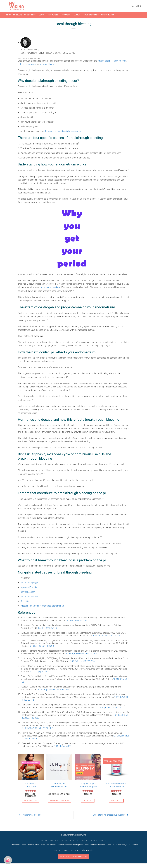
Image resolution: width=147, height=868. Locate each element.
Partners (55, 840)
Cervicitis (25, 601)
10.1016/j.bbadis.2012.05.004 (106, 636)
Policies (93, 840)
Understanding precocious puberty (111, 815)
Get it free (88, 801)
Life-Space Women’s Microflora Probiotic (116, 785)
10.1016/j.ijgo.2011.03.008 (41, 646)
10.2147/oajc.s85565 (77, 620)
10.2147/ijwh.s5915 (64, 746)
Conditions (30, 15)
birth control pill (105, 61)
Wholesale (74, 840)
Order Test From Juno (59, 801)
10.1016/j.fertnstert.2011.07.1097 (54, 690)
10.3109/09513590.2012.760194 (81, 654)
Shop (9, 15)
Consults (18, 15)
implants (32, 64)
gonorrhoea (46, 606)
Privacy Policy (120, 845)
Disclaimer (134, 845)
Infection (24, 606)
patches (22, 64)
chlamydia (35, 606)
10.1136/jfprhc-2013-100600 (108, 707)
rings (124, 61)
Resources (54, 15)
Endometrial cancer (29, 597)
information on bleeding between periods (62, 131)
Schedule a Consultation (31, 785)
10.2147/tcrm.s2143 (47, 628)
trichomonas (58, 606)
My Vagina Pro (109, 15)
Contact (44, 840)
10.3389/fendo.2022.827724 (82, 661)
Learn (42, 15)
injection (117, 61)
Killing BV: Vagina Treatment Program (88, 785)
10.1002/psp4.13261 (39, 672)
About (78, 15)
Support (67, 15)
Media (64, 840)
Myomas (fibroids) (29, 587)
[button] (133, 6)
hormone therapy (47, 64)
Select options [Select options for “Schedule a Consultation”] (31, 801)
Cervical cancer (28, 592)
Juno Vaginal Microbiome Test (59, 785)
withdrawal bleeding (50, 287)
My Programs (92, 15)
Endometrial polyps (29, 583)
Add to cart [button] (116, 801)
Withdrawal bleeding (30, 815)
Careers (103, 840)
